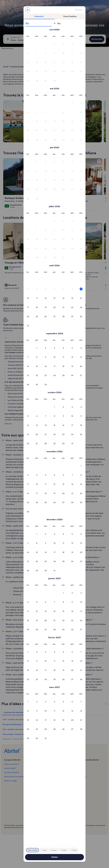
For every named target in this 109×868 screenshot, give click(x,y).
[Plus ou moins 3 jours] (64, 850)
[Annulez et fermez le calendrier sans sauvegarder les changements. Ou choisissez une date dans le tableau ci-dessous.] (28, 10)
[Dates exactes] (32, 850)
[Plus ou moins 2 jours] (53, 850)
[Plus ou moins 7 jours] (74, 850)
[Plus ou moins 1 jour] (44, 850)
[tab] (39, 16)
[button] (63, 44)
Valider (54, 857)
